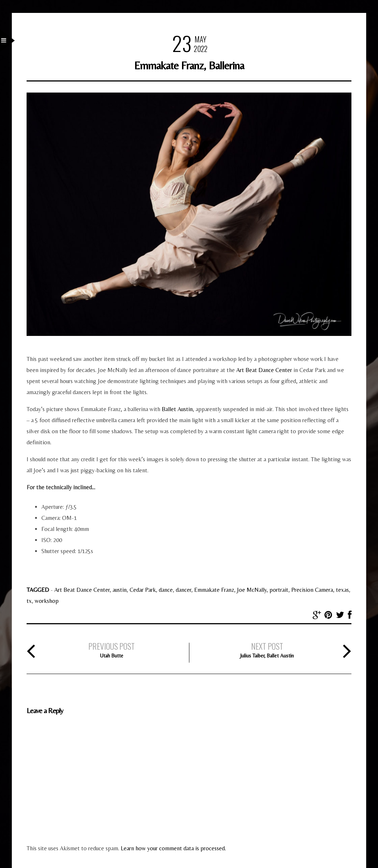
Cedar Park (143, 590)
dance (166, 590)
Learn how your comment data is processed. (173, 848)
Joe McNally (252, 590)
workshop (47, 601)
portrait (279, 590)
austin (120, 590)
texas (342, 590)
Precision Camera (312, 590)
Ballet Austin (177, 409)
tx (29, 601)
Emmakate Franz (214, 590)
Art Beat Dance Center (264, 370)
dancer (183, 590)
